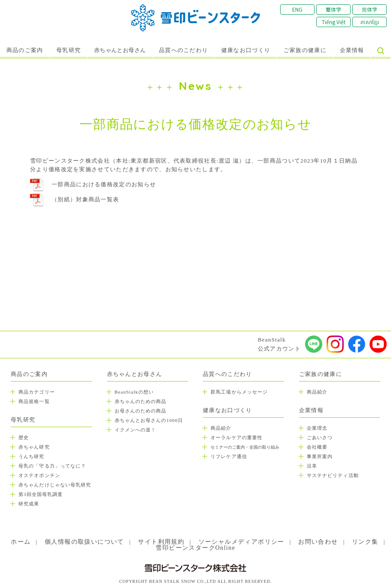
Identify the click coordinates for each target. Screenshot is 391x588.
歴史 (24, 437)
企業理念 (317, 428)
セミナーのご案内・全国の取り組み (245, 447)
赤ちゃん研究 (34, 447)
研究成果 (29, 504)
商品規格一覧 (34, 401)
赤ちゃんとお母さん (120, 50)
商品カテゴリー (37, 392)
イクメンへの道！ (136, 430)
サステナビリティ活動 (333, 475)
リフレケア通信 (229, 456)
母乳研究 (69, 50)
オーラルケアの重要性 (237, 437)
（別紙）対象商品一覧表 (85, 199)
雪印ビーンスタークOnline (195, 548)
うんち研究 (32, 456)
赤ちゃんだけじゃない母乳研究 (55, 485)
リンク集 (365, 542)
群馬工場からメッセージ (239, 392)
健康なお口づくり (246, 50)
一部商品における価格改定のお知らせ (104, 184)
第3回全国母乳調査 (41, 494)
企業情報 (352, 50)
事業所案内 (320, 456)
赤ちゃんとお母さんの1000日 (149, 420)
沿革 (312, 466)
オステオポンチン (39, 475)
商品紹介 (221, 428)
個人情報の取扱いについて (84, 542)
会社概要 (317, 447)
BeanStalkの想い (134, 392)
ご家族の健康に (305, 50)
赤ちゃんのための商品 (141, 401)
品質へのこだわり (183, 50)
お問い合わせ (318, 542)
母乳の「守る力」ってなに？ (52, 466)
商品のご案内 (25, 50)
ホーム (21, 542)
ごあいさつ (320, 437)
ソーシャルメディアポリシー (241, 542)
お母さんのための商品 (141, 411)
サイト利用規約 (161, 542)
